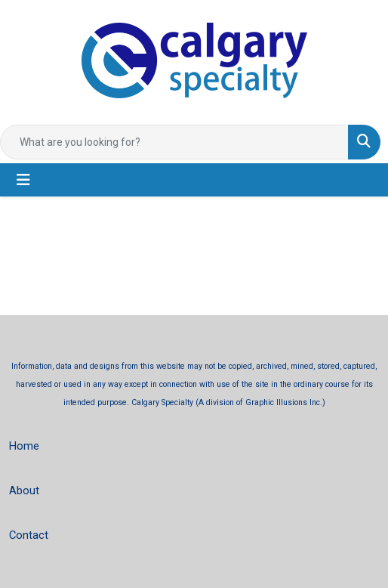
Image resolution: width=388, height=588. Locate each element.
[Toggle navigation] (23, 180)
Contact (29, 535)
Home (24, 446)
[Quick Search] (174, 142)
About (24, 491)
